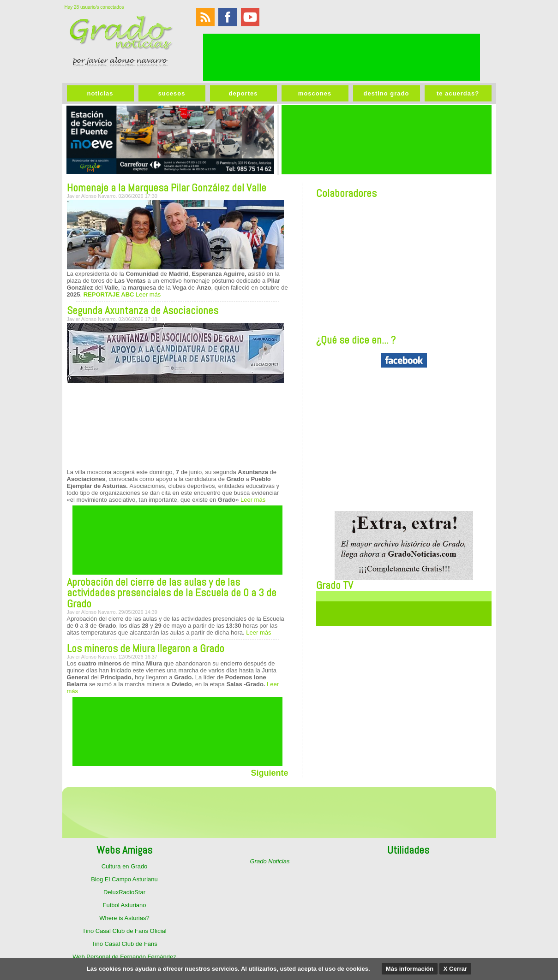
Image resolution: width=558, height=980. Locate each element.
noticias (100, 93)
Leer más (147, 294)
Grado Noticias (270, 861)
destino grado (387, 93)
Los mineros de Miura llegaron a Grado (146, 648)
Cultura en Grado (125, 866)
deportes (243, 93)
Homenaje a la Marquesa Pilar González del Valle (167, 188)
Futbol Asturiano (125, 905)
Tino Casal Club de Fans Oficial (124, 931)
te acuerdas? (458, 93)
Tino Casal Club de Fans (124, 944)
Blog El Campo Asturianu (124, 879)
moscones (315, 93)
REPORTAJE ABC (109, 294)
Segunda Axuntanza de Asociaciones (143, 310)
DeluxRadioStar (124, 892)
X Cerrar (455, 969)
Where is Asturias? (124, 918)
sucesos (171, 93)
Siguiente (269, 773)
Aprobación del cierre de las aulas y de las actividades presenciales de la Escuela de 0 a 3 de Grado (172, 593)
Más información (410, 969)
